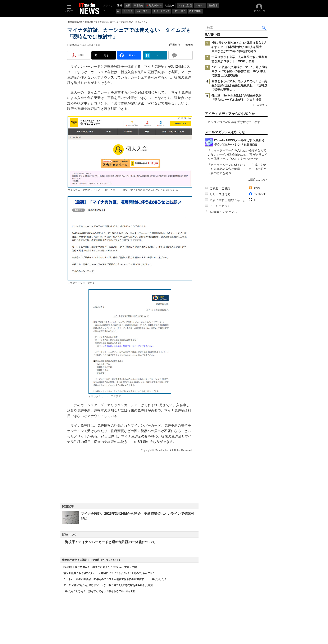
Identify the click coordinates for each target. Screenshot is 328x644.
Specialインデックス (223, 212)
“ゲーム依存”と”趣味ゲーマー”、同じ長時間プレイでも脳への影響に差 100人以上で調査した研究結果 (239, 71)
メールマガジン (220, 206)
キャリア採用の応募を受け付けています (234, 122)
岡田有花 (175, 45)
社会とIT (89, 22)
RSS (257, 188)
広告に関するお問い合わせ (227, 200)
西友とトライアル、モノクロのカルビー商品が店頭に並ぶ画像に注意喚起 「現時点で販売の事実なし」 (239, 85)
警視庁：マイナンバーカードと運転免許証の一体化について (110, 542)
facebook (260, 194)
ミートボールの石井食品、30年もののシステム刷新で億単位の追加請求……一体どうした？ (115, 579)
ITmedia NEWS (75, 22)
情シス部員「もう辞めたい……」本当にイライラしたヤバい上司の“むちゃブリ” (109, 573)
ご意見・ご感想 (220, 188)
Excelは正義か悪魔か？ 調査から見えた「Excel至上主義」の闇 (100, 567)
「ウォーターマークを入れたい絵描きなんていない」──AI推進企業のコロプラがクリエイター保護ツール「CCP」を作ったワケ (238, 155)
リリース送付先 (220, 194)
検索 (264, 28)
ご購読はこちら (257, 180)
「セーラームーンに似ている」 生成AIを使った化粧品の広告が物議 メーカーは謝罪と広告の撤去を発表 (237, 169)
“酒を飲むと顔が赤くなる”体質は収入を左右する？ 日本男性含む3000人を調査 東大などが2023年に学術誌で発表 (239, 47)
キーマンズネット (110, 560)
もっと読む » (260, 105)
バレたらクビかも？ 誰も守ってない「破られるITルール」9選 (99, 591)
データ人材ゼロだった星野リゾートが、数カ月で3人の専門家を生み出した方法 (108, 585)
